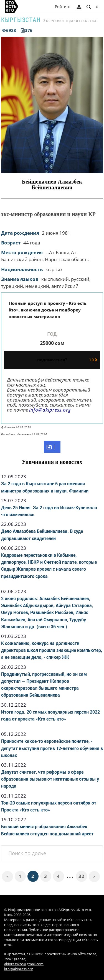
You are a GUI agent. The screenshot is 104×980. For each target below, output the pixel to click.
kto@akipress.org (19, 969)
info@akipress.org (50, 410)
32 (81, 876)
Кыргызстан (21, 20)
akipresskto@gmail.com (24, 964)
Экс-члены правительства (70, 20)
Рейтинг (63, 7)
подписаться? (67, 360)
